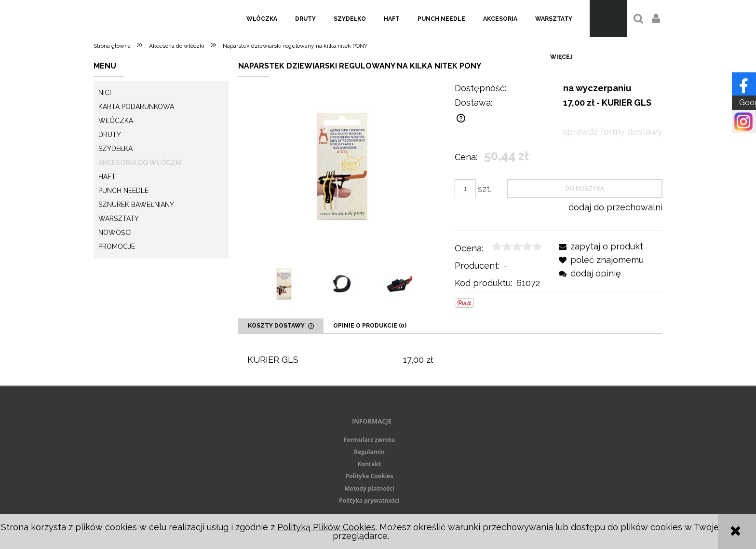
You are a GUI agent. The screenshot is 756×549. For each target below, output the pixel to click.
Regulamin (369, 452)
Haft (107, 177)
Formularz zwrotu (370, 440)
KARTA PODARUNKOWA (136, 107)
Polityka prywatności (369, 501)
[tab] (281, 326)
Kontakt (369, 464)
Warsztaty (119, 219)
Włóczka (116, 121)
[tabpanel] (450, 360)
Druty (110, 135)
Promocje (117, 247)
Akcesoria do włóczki (140, 163)
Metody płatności (369, 488)
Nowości (115, 233)
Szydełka (115, 149)
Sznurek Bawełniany (136, 205)
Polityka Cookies (370, 476)
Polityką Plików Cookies (326, 527)
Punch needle (123, 191)
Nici (105, 93)
